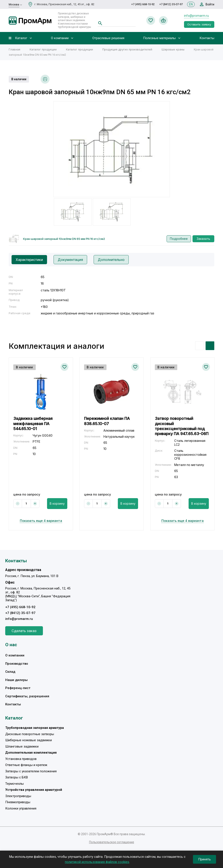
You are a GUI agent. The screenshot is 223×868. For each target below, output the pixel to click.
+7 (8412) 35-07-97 (171, 4)
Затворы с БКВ (17, 777)
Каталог (21, 38)
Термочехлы (14, 784)
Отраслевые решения (108, 38)
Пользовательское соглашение (112, 842)
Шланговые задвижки (22, 746)
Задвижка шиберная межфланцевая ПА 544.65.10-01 (33, 424)
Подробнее (179, 239)
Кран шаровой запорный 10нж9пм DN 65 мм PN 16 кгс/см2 (64, 239)
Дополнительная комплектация (31, 753)
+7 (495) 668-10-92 (143, 4)
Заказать (203, 239)
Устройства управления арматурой (34, 790)
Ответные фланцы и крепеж (26, 765)
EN (191, 4)
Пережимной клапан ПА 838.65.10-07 (107, 421)
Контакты (207, 38)
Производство (17, 664)
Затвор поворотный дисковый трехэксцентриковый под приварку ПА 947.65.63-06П (182, 426)
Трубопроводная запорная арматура (35, 728)
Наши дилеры (16, 680)
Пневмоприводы (18, 802)
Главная (14, 49)
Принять (204, 859)
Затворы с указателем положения (31, 771)
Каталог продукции (43, 49)
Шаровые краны (173, 49)
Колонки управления (21, 808)
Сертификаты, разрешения (27, 696)
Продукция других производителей (127, 49)
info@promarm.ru (196, 16)
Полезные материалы (159, 38)
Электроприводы (18, 796)
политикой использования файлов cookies (97, 862)
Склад (10, 672)
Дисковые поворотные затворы (30, 734)
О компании (60, 38)
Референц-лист (18, 688)
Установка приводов (21, 759)
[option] (112, 149)
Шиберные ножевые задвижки (29, 740)
